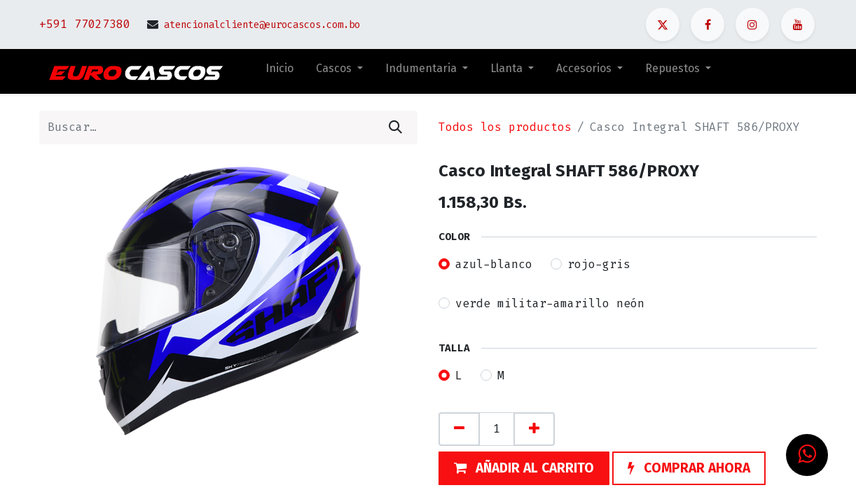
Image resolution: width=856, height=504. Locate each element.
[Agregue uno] (534, 429)
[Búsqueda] (395, 127)
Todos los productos (505, 127)
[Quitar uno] (459, 429)
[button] (524, 468)
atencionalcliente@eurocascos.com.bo (262, 25)
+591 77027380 (85, 24)
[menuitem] (279, 71)
